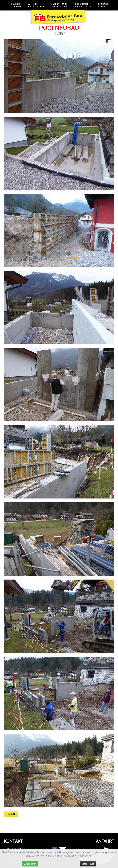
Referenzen (83, 5)
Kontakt (103, 5)
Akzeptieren (30, 864)
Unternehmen (59, 5)
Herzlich (16, 5)
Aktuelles (36, 5)
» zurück (11, 814)
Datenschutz (88, 864)
